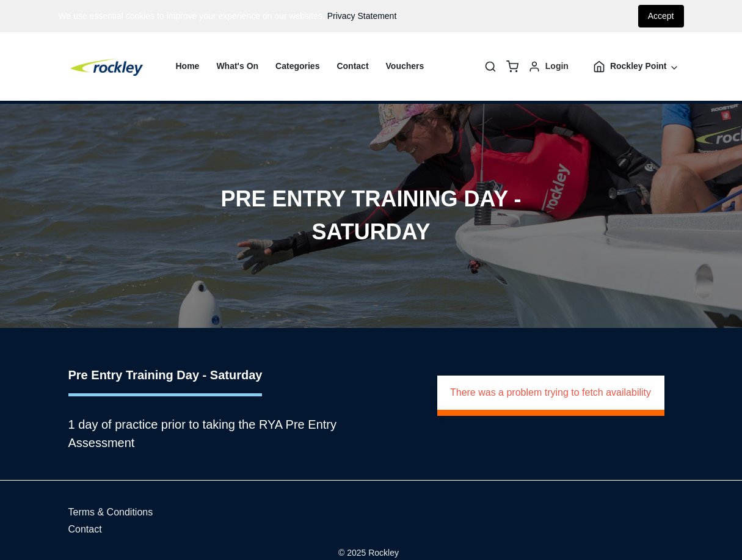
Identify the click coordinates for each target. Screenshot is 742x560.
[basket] (512, 67)
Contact (352, 66)
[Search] (490, 67)
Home (188, 66)
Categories (297, 66)
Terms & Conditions (111, 512)
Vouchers (405, 66)
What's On (237, 66)
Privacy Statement (362, 16)
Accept (661, 16)
